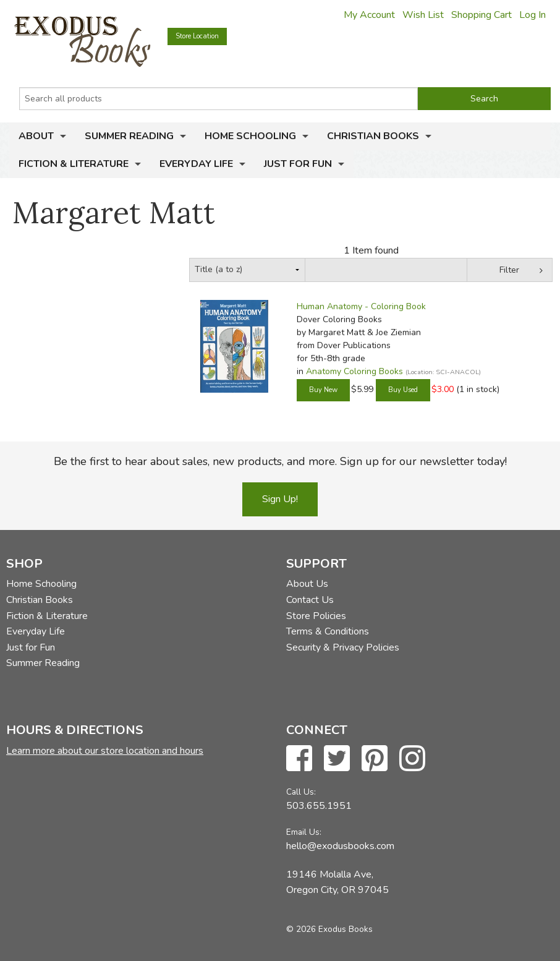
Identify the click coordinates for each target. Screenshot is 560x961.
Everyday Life (196, 164)
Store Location (197, 36)
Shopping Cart (482, 15)
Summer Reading (129, 136)
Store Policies (316, 616)
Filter (509, 270)
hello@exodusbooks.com (340, 846)
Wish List (423, 15)
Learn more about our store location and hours (105, 751)
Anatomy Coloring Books (354, 371)
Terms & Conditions (328, 631)
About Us (307, 584)
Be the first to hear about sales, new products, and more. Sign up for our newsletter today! (280, 461)
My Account (369, 15)
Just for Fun (298, 164)
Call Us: (301, 792)
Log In (532, 15)
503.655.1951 (319, 806)
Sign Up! (280, 499)
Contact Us (310, 600)
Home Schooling (250, 136)
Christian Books (373, 136)
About (36, 136)
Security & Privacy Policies (343, 647)
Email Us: (304, 832)
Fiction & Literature (74, 164)
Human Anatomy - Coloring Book (361, 306)
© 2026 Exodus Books (329, 929)
